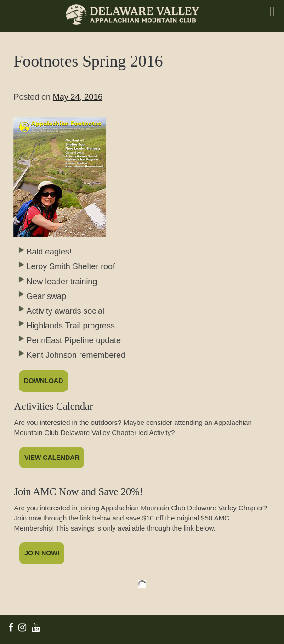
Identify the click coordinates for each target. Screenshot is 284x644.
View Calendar (52, 458)
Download (43, 381)
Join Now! (42, 553)
